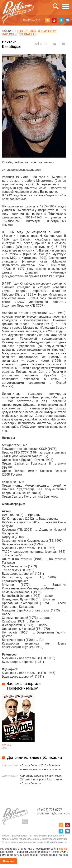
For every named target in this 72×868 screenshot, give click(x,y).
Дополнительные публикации (35, 757)
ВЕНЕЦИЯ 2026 (26, 31)
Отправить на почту (64, 43)
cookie (63, 849)
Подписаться (32, 20)
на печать (54, 44)
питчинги (9, 34)
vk (68, 20)
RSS (47, 20)
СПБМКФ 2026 (47, 31)
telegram (61, 20)
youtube (54, 20)
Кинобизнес (28, 34)
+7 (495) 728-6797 (49, 810)
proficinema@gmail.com (53, 813)
